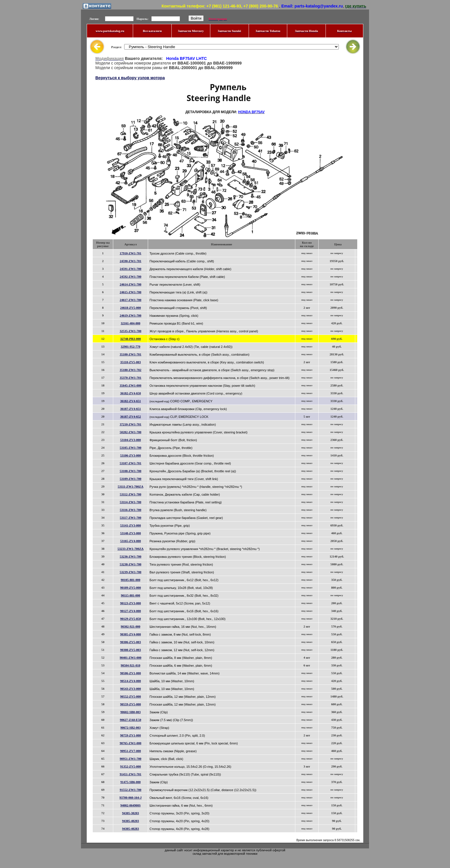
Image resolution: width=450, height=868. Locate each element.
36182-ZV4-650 (131, 393)
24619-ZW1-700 (130, 315)
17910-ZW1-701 (130, 253)
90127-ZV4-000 (131, 611)
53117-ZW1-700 (131, 518)
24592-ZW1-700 (130, 276)
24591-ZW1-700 (130, 269)
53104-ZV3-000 (131, 440)
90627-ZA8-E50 (131, 720)
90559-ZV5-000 (131, 704)
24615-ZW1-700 (130, 292)
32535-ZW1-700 (130, 331)
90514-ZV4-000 (131, 681)
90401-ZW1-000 (130, 657)
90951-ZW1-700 (130, 759)
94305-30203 (131, 813)
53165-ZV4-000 (131, 541)
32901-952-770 (131, 346)
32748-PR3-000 (131, 339)
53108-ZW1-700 (130, 471)
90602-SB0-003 (131, 712)
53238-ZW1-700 (130, 564)
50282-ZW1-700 (130, 432)
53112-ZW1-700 (131, 494)
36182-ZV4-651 (131, 401)
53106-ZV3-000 (131, 455)
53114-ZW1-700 (131, 502)
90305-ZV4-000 (131, 634)
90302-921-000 (131, 626)
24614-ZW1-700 (130, 284)
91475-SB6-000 (131, 782)
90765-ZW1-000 (130, 743)
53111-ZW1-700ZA (130, 486)
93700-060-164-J (131, 797)
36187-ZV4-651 (131, 409)
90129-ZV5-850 (131, 619)
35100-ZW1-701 (130, 354)
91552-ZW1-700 (130, 790)
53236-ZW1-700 (130, 556)
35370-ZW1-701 (130, 378)
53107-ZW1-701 (130, 463)
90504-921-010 (131, 665)
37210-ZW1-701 (130, 424)
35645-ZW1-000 (130, 385)
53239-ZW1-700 (130, 572)
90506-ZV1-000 (131, 673)
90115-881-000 (130, 595)
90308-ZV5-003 (131, 650)
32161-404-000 (131, 323)
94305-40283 (131, 829)
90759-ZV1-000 (131, 735)
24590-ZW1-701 (130, 261)
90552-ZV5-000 (131, 696)
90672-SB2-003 (131, 727)
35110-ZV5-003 (131, 362)
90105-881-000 (131, 580)
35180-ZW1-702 (130, 370)
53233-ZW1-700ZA (131, 549)
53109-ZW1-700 (130, 479)
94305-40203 (131, 821)
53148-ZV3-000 (131, 533)
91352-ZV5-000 (131, 766)
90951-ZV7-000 (131, 751)
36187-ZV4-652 (131, 416)
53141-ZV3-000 (131, 525)
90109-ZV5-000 (131, 587)
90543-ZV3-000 (131, 689)
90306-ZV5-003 (131, 642)
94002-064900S (131, 805)
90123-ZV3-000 (131, 603)
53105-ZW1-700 (130, 448)
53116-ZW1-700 (131, 510)
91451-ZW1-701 (130, 774)
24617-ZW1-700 (130, 300)
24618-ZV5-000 (131, 308)
